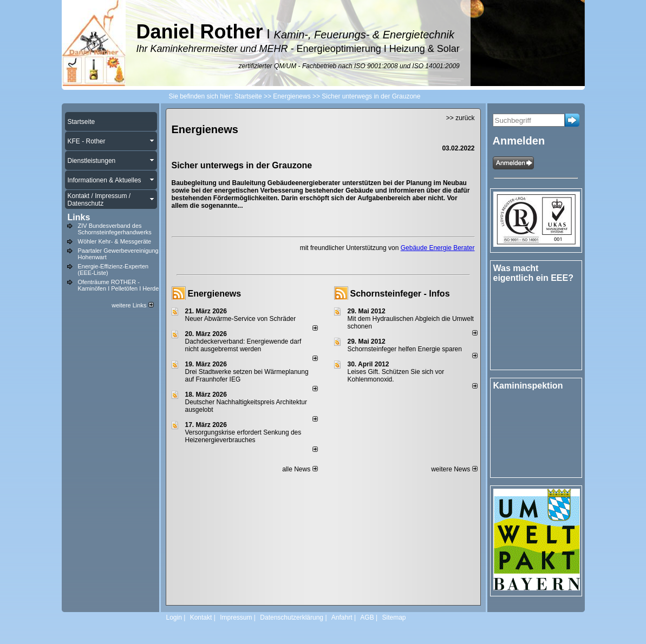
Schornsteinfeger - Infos (400, 294)
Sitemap (394, 617)
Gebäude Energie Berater (438, 248)
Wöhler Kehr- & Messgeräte (115, 241)
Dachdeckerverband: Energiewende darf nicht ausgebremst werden (243, 345)
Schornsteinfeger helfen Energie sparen (405, 349)
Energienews (215, 294)
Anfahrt (342, 617)
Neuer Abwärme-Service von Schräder (241, 319)
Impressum (236, 617)
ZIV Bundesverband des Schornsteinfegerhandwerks (115, 229)
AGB (367, 617)
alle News (300, 469)
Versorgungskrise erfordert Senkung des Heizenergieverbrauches (243, 436)
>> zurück (461, 118)
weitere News (454, 469)
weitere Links (132, 305)
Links (79, 217)
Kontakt (201, 617)
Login (174, 617)
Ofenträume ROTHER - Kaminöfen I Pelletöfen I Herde (119, 285)
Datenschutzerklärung (292, 617)
